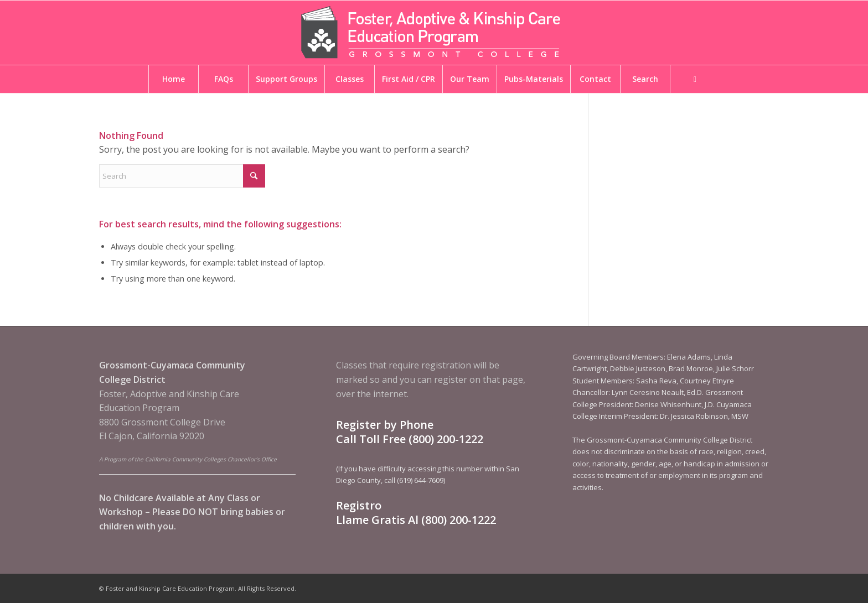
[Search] (182, 176)
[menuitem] (173, 79)
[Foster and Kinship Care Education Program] (434, 33)
